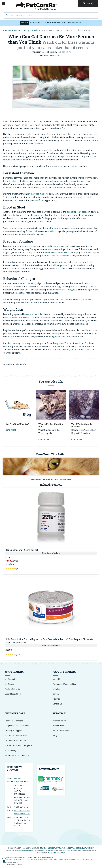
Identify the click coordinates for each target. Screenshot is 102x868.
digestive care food (61, 337)
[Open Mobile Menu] (4, 3)
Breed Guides (58, 726)
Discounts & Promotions (15, 740)
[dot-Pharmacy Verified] (51, 780)
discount (34, 857)
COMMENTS (67, 52)
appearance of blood (77, 212)
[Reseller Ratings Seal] (58, 789)
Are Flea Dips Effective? (17, 424)
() (88, 3)
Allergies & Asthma (32, 30)
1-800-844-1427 (21, 782)
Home (6, 30)
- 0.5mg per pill (22, 550)
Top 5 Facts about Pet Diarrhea (82, 425)
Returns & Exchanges (14, 721)
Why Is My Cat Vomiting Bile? (51, 425)
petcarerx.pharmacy (56, 853)
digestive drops (66, 265)
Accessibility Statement (84, 848)
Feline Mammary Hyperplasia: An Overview (51, 479)
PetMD (7, 181)
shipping (45, 857)
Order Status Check (13, 694)
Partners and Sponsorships (64, 684)
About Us (57, 679)
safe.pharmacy (28, 850)
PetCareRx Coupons (61, 731)
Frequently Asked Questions (17, 726)
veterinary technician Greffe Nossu (53, 252)
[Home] (37, 6)
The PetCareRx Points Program (18, 745)
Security (69, 848)
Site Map (56, 699)
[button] (4, 860)
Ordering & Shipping (13, 731)
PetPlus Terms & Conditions (17, 755)
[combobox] (51, 15)
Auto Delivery (11, 750)
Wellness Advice (59, 721)
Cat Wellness (16, 30)
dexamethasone (50, 228)
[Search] (7, 15)
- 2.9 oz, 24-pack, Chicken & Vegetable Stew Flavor (49, 641)
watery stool (32, 314)
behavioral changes (65, 290)
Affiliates (56, 689)
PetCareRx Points (12, 689)
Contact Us (57, 704)
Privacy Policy (57, 848)
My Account (10, 679)
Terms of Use (45, 848)
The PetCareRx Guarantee (16, 736)
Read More (11, 430)
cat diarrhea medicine (38, 194)
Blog (55, 736)
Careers (56, 694)
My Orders (9, 684)
